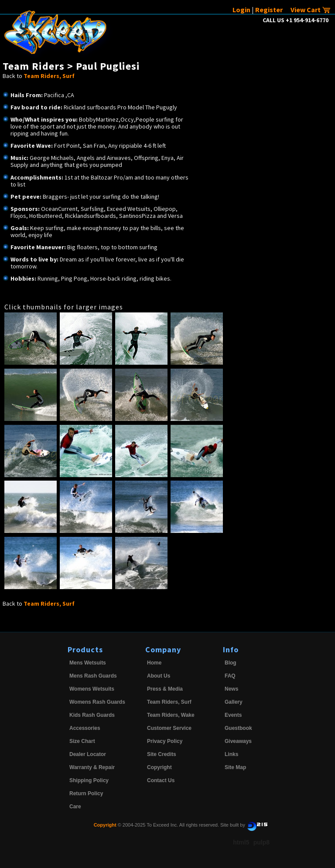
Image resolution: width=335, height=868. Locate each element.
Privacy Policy (165, 741)
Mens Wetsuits (88, 663)
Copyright (159, 767)
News (231, 689)
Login (241, 10)
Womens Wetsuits (92, 689)
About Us (159, 676)
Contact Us (161, 780)
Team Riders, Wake (171, 715)
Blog (231, 663)
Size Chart (82, 741)
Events (233, 715)
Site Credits (162, 754)
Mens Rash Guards (93, 676)
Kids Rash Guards (92, 715)
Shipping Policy (89, 780)
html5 (241, 842)
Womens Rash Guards (97, 702)
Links (231, 754)
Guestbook (238, 728)
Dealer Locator (88, 754)
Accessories (85, 728)
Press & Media (165, 689)
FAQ (230, 676)
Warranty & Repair (92, 767)
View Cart (311, 10)
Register (269, 10)
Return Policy (86, 793)
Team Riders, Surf (49, 76)
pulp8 (262, 842)
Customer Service (169, 728)
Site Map (235, 767)
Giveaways (238, 741)
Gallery (234, 702)
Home (154, 663)
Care (75, 807)
